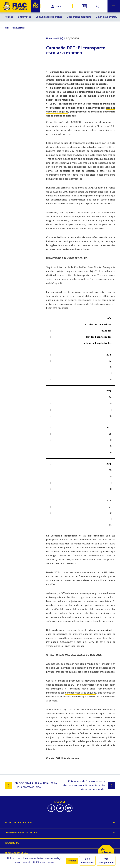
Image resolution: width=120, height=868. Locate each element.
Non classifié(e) (19, 28)
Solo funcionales (87, 861)
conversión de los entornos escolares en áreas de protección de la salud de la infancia (81, 745)
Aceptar (72, 861)
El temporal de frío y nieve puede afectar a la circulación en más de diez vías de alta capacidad (89, 785)
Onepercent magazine (79, 17)
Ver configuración (106, 861)
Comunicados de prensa (49, 17)
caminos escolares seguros (81, 693)
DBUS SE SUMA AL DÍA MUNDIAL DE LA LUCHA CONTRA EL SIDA (31, 785)
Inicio (7, 28)
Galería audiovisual (106, 17)
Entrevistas (25, 17)
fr (84, 6)
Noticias (9, 17)
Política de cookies (44, 862)
